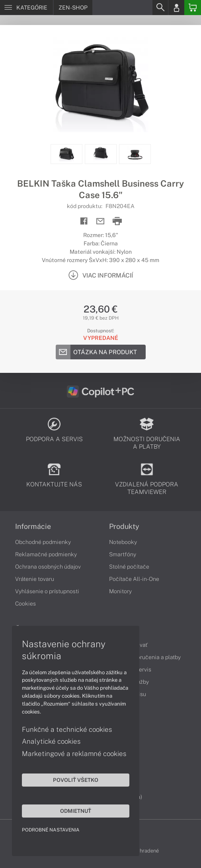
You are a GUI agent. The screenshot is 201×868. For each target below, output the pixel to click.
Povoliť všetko (76, 780)
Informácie (33, 527)
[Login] (176, 8)
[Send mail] (100, 221)
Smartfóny (123, 554)
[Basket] (193, 8)
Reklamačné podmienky (46, 554)
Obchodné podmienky (43, 542)
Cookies (25, 604)
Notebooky (123, 542)
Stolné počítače (129, 567)
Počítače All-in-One (134, 579)
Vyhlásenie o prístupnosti (47, 591)
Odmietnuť (76, 811)
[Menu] (26, 8)
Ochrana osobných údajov (48, 567)
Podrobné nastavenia (51, 830)
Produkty (124, 527)
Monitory (120, 591)
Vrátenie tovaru (35, 579)
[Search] (160, 8)
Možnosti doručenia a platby (145, 657)
